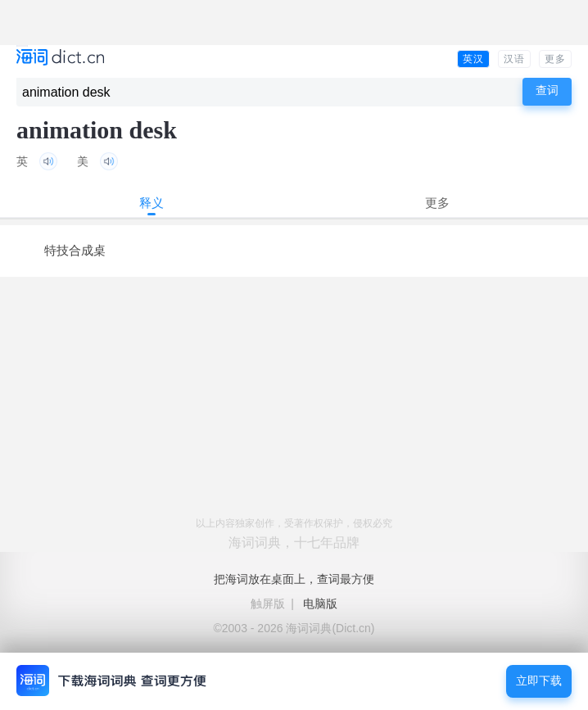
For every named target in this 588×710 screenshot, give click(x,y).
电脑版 (320, 604)
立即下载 (539, 681)
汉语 (514, 59)
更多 (555, 59)
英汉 (473, 59)
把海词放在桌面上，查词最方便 (294, 579)
